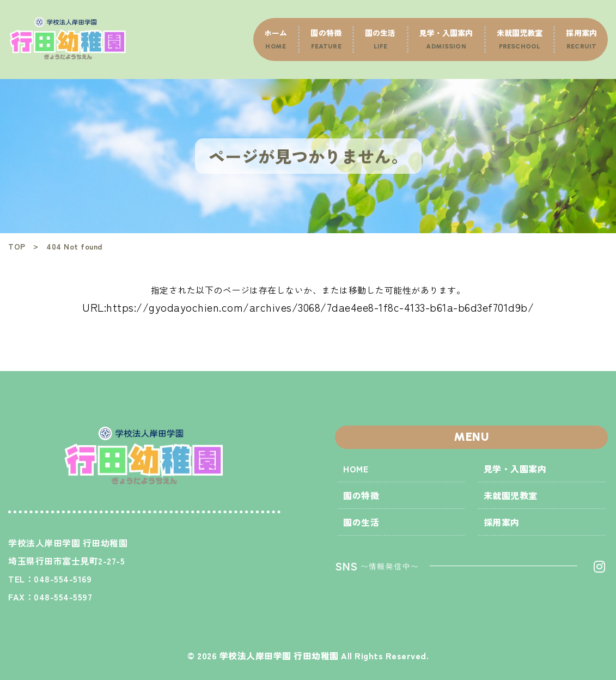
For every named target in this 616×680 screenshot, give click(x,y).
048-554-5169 (63, 579)
